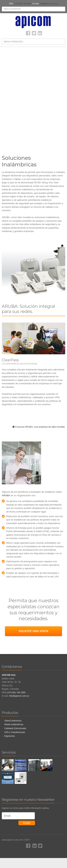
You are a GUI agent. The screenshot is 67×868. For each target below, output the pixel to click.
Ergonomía (10, 736)
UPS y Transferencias (15, 732)
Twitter (34, 33)
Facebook (28, 33)
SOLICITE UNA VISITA (33, 631)
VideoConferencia (13, 721)
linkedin (40, 33)
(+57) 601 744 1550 (23, 4)
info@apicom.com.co (49, 4)
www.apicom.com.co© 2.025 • (33, 847)
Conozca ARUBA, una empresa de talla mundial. (40, 427)
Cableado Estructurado (15, 728)
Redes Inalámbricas (14, 724)
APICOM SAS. (9, 675)
